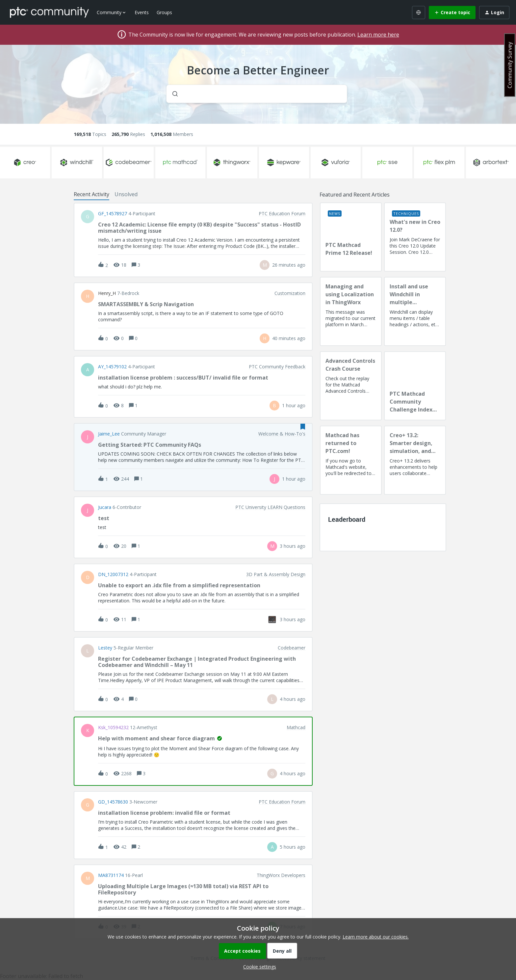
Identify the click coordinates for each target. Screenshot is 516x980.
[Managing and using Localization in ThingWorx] (351, 311)
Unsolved (126, 194)
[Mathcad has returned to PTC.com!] (351, 460)
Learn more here (378, 35)
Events (142, 12)
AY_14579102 (112, 367)
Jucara (105, 507)
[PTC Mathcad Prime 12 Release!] (351, 237)
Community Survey (510, 65)
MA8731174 (111, 875)
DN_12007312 (113, 574)
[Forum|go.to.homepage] (49, 12)
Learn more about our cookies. (376, 937)
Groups (164, 12)
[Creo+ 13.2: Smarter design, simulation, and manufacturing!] (415, 460)
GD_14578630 (113, 802)
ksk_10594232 (113, 728)
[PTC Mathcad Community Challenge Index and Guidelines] (415, 386)
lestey (105, 648)
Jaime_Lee (109, 434)
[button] (258, 967)
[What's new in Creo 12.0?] (415, 237)
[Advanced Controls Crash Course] (351, 386)
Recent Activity (91, 194)
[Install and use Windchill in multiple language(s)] (415, 311)
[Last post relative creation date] (289, 265)
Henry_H (107, 293)
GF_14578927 (113, 214)
